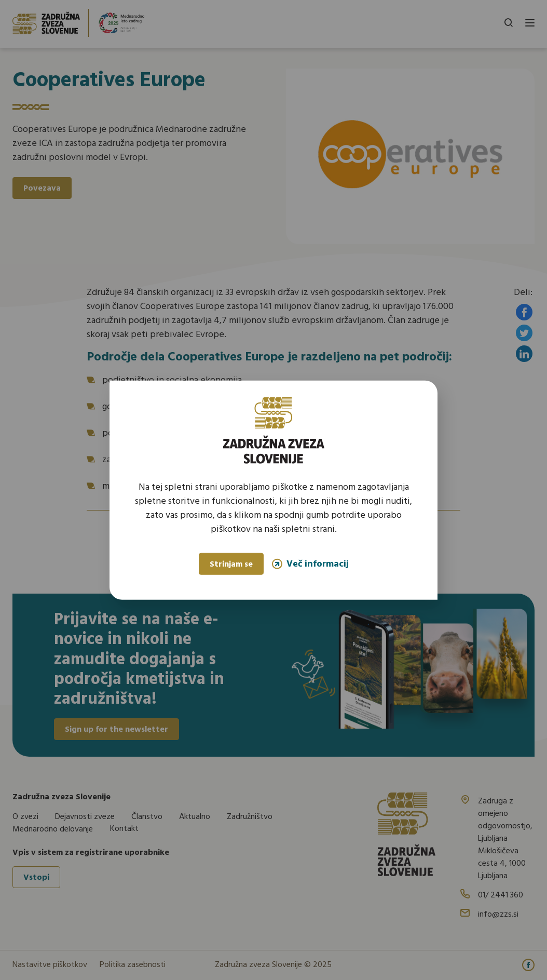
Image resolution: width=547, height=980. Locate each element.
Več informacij (310, 564)
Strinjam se (231, 565)
